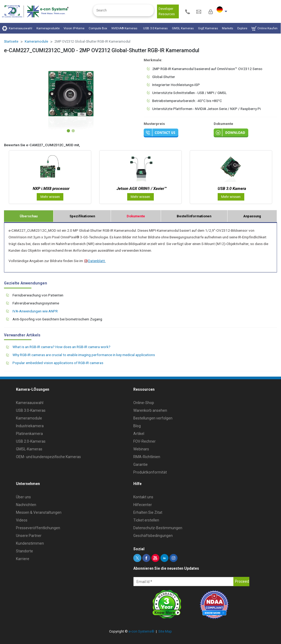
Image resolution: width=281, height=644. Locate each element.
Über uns (23, 497)
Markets (228, 28)
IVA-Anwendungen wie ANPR (35, 311)
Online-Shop (144, 403)
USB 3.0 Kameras (155, 28)
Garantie (140, 464)
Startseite (11, 41)
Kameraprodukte (48, 28)
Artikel (139, 434)
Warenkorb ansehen (150, 410)
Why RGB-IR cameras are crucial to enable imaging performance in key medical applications (84, 355)
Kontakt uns (143, 497)
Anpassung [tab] (252, 216)
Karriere (23, 559)
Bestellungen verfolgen (153, 418)
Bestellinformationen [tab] (194, 216)
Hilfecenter (143, 505)
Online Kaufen (265, 28)
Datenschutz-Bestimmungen (158, 528)
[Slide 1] (68, 131)
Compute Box (98, 28)
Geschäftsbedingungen (153, 536)
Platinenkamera (29, 434)
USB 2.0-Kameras (31, 441)
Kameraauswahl (17, 28)
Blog (137, 426)
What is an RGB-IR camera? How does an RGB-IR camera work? (61, 347)
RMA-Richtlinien (147, 457)
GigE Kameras (208, 28)
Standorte (24, 551)
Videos (22, 520)
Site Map (165, 631)
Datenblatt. (95, 261)
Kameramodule (36, 41)
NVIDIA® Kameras (125, 28)
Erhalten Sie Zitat (148, 512)
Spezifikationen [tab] (82, 216)
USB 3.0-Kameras (31, 410)
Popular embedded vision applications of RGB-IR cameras (58, 363)
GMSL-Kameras (29, 449)
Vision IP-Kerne (74, 28)
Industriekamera (30, 426)
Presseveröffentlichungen (38, 528)
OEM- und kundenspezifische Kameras (48, 457)
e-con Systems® (141, 631)
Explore (242, 28)
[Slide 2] (73, 131)
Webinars (141, 449)
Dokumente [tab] (136, 216)
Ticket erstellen (146, 520)
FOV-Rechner (144, 441)
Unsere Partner (29, 536)
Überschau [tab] (29, 216)
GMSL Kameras (183, 28)
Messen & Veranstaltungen (39, 512)
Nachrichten (26, 505)
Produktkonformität (150, 472)
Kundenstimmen (30, 543)
